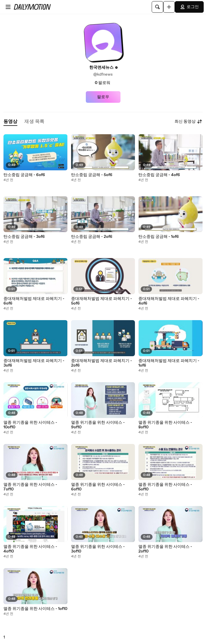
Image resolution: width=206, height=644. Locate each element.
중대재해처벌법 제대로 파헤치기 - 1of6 (169, 363)
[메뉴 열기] (8, 7)
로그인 (189, 7)
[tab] (10, 122)
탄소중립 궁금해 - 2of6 (92, 237)
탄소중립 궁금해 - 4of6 (159, 175)
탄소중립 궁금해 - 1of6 (159, 237)
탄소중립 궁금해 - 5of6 (92, 175)
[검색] (157, 7)
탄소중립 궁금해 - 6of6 (24, 175)
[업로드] (169, 7)
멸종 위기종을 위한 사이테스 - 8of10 (165, 425)
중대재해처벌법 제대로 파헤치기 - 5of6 (102, 301)
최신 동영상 (189, 122)
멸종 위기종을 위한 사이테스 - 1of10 (35, 609)
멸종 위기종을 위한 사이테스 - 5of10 (165, 487)
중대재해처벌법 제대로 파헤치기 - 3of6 (34, 363)
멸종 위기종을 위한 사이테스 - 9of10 (98, 425)
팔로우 (103, 97)
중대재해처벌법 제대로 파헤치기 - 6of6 (34, 301)
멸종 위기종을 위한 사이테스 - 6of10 (98, 487)
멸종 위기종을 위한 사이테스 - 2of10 (165, 549)
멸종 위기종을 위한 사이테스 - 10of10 (30, 425)
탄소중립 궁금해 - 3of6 (24, 237)
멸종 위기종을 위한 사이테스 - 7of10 (30, 487)
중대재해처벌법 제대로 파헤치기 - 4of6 (169, 301)
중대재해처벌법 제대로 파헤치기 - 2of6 (102, 363)
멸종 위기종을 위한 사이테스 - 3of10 (98, 549)
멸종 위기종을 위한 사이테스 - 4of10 (30, 549)
